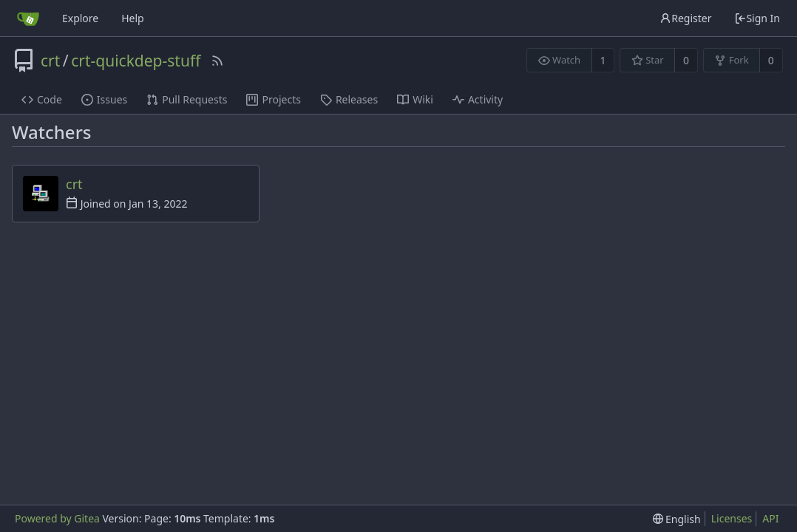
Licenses (732, 518)
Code (42, 99)
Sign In (757, 18)
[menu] (677, 519)
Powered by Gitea (57, 518)
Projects (273, 99)
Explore (80, 18)
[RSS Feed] (217, 61)
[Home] (28, 18)
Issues (104, 99)
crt (50, 61)
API (770, 518)
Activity (478, 99)
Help (133, 18)
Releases (349, 99)
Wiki (415, 99)
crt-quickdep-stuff (136, 61)
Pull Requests (187, 99)
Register (685, 18)
